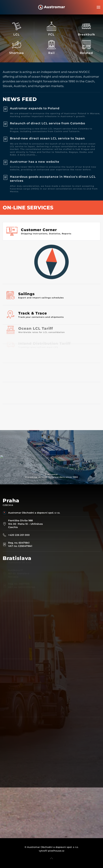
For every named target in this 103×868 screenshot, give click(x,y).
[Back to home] (51, 7)
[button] (98, 7)
